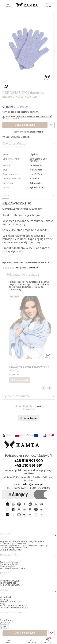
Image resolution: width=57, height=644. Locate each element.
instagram (5, 622)
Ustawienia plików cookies (14, 544)
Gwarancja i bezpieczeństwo (14, 608)
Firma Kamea (7, 620)
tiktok (3, 626)
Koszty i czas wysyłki (10, 581)
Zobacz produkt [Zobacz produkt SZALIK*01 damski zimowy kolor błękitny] (20, 380)
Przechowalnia (8, 566)
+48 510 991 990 (28, 461)
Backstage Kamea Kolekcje (14, 606)
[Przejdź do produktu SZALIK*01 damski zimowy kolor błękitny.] (30, 328)
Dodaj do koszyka (25, 125)
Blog (2, 604)
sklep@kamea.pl (33, 484)
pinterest (5, 628)
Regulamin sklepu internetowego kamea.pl (22, 541)
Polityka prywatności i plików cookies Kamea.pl (24, 546)
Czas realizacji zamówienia (13, 548)
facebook (5, 624)
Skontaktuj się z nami (11, 601)
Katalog (4, 599)
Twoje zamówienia (10, 562)
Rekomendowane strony (13, 568)
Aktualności (6, 597)
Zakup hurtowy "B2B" (11, 550)
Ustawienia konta (9, 564)
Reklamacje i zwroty (10, 585)
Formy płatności (8, 583)
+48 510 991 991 (29, 466)
